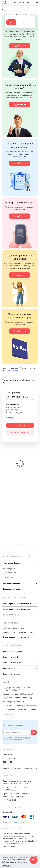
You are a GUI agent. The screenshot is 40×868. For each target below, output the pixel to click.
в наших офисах (19, 822)
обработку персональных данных (18, 739)
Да (11, 22)
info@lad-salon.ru (9, 754)
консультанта (13, 370)
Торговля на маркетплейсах (14, 629)
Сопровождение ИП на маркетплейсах (18, 632)
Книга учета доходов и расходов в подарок (19, 709)
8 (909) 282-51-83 (13, 418)
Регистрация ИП (9, 569)
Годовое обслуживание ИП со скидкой (18, 694)
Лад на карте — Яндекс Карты (20, 544)
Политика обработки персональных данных (20, 768)
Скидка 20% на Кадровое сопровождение (19, 698)
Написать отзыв (20, 433)
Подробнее (20, 46)
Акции (6, 682)
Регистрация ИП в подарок (13, 702)
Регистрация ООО (10, 572)
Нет (24, 22)
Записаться (20, 425)
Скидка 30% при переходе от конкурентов (19, 705)
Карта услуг (9, 715)
